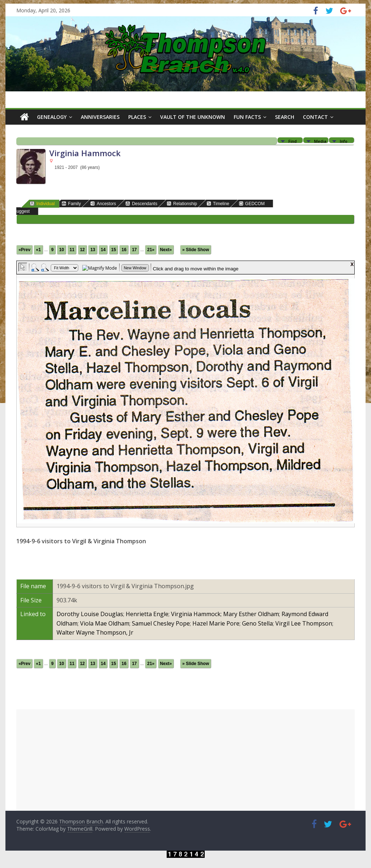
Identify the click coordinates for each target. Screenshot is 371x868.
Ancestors (103, 203)
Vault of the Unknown (193, 117)
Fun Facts (247, 117)
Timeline (218, 203)
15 (114, 250)
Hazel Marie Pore (216, 623)
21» (151, 250)
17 (134, 250)
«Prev (24, 250)
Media (320, 141)
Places (137, 117)
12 (82, 250)
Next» (166, 250)
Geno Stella (257, 623)
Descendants (141, 203)
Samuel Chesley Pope (161, 623)
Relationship (182, 203)
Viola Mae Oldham (105, 623)
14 (103, 250)
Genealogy (52, 117)
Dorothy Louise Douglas (90, 614)
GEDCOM (252, 203)
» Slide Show (196, 250)
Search (285, 117)
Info (344, 141)
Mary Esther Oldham (251, 614)
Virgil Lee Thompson (304, 623)
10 (61, 250)
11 (72, 250)
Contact (315, 117)
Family (71, 203)
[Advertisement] (185, 760)
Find (293, 141)
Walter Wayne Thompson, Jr (95, 632)
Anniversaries (100, 117)
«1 (38, 250)
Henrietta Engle (147, 614)
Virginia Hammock (196, 614)
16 (124, 250)
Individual (42, 203)
